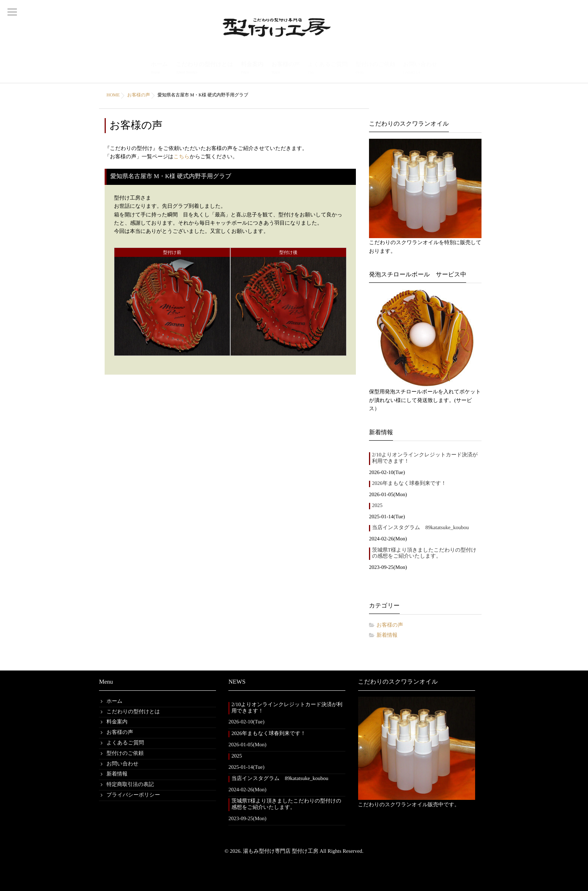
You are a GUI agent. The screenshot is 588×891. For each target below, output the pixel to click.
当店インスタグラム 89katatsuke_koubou (420, 528)
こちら (182, 157)
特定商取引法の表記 (130, 785)
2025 (377, 506)
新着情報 (387, 635)
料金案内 (252, 69)
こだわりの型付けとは (205, 69)
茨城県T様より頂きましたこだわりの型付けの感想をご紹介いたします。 (424, 553)
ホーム (159, 69)
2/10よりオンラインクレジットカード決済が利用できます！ (425, 458)
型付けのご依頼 (375, 69)
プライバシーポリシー (133, 795)
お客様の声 (286, 69)
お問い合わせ (420, 69)
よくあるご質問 (328, 69)
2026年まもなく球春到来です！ (409, 484)
